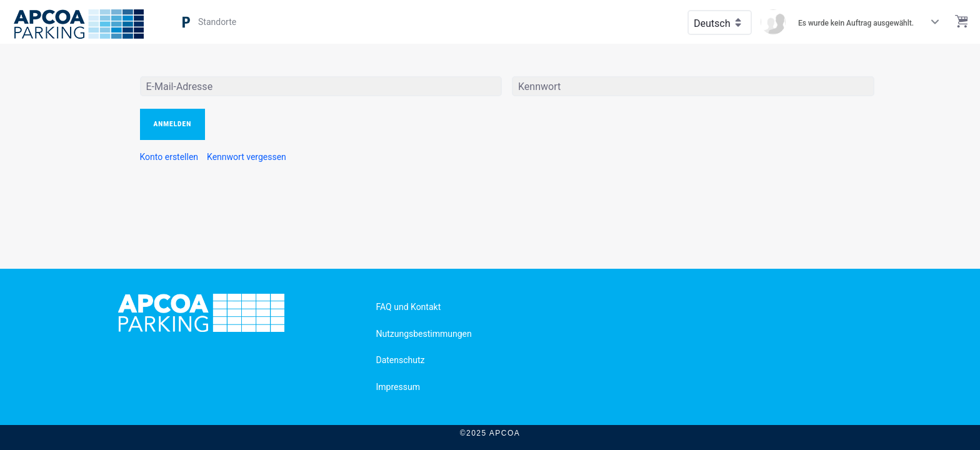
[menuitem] (169, 157)
